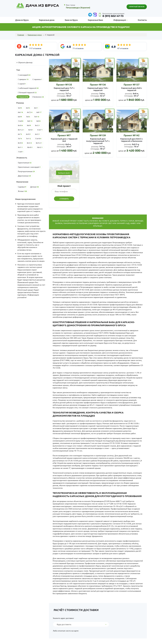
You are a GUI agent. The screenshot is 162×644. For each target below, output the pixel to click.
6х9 (20, 117)
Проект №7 (64, 135)
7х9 (37, 117)
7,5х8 (21, 121)
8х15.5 (39, 143)
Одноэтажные (25, 163)
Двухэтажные (24, 176)
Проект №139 (98, 135)
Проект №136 (98, 85)
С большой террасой (27, 92)
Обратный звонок (137, 7)
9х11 (20, 147)
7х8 (28, 117)
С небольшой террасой (28, 88)
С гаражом (37, 79)
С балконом (38, 97)
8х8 (30, 121)
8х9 (38, 121)
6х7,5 (30, 112)
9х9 (29, 125)
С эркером (23, 79)
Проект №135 (64, 85)
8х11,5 (21, 130)
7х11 (28, 138)
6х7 (20, 134)
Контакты (142, 20)
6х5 (36, 108)
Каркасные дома (47, 20)
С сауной (22, 84)
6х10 (28, 134)
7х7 (20, 138)
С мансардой (24, 75)
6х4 (28, 108)
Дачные (35, 187)
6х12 (37, 134)
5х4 (20, 108)
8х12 (29, 143)
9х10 (20, 125)
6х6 (20, 112)
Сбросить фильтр (25, 62)
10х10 (30, 147)
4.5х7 (40, 130)
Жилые (22, 191)
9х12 (37, 125)
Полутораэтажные (26, 171)
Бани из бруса (71, 20)
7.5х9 (21, 152)
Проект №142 (132, 135)
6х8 (39, 112)
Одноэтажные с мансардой (29, 167)
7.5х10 (38, 138)
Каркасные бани (95, 20)
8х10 (20, 143)
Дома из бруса (22, 20)
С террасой (23, 97)
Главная (21, 35)
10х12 (40, 147)
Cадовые (22, 187)
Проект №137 (132, 85)
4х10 (31, 130)
